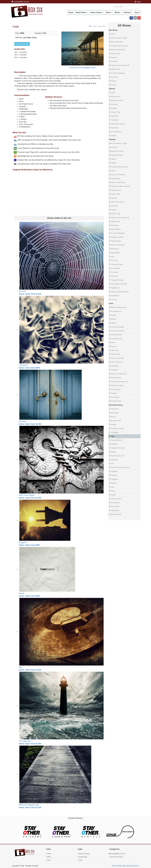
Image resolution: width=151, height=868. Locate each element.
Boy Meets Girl (116, 311)
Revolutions (115, 249)
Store (137, 12)
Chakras (114, 163)
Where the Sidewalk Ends (120, 292)
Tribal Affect (115, 510)
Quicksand (115, 128)
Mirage (113, 452)
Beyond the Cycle (117, 42)
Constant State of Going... (120, 46)
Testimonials (82, 857)
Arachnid (114, 147)
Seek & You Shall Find (119, 374)
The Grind (114, 272)
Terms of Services (116, 857)
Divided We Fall (116, 335)
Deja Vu (114, 171)
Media (118, 12)
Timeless (114, 393)
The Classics (115, 503)
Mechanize (115, 225)
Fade (113, 436)
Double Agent (116, 179)
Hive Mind (114, 61)
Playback (114, 475)
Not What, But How (117, 456)
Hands (113, 343)
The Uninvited (116, 389)
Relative (114, 483)
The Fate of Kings (117, 264)
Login (137, 2)
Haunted (114, 57)
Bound (113, 417)
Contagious (115, 432)
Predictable (115, 366)
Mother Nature (116, 229)
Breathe (114, 315)
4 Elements (115, 409)
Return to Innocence (118, 245)
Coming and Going (117, 327)
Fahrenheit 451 (116, 190)
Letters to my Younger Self (120, 65)
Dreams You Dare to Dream (120, 186)
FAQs (80, 860)
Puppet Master (116, 241)
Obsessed (114, 460)
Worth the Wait (116, 401)
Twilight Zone (115, 288)
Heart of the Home (117, 202)
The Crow (114, 77)
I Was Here (115, 350)
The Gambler (115, 268)
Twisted (113, 81)
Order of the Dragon (118, 124)
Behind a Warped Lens (119, 307)
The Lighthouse (116, 132)
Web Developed (117, 866)
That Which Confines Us (119, 382)
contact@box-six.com (20, 2)
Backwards (115, 413)
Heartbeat (114, 444)
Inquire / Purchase (22, 44)
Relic (113, 487)
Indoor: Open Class (99, 26)
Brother (113, 319)
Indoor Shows (97, 12)
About (109, 12)
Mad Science (115, 69)
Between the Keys (117, 151)
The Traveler (115, 507)
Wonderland (115, 296)
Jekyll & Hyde (116, 214)
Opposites (114, 471)
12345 (113, 34)
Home (71, 12)
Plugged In (115, 479)
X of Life (114, 85)
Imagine (114, 210)
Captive (113, 159)
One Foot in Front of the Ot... (121, 467)
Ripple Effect (115, 253)
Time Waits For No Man (119, 284)
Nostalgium (115, 120)
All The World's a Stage (119, 38)
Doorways (114, 104)
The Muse (114, 276)
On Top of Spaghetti (118, 73)
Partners (128, 12)
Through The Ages (117, 280)
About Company (84, 854)
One (112, 464)
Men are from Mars (117, 358)
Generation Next (117, 339)
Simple (113, 495)
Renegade (114, 370)
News (48, 857)
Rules (113, 491)
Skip (112, 257)
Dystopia (114, 108)
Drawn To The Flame (118, 50)
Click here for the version (83, 68)
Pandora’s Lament (117, 237)
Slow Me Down (116, 378)
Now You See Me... (117, 362)
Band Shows (82, 12)
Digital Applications (132, 866)
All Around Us (115, 97)
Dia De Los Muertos (118, 175)
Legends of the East (118, 448)
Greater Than (115, 54)
